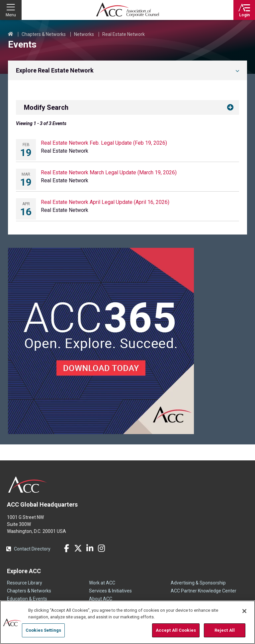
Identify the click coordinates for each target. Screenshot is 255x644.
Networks (84, 34)
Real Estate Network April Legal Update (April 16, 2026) (105, 202)
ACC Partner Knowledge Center (204, 591)
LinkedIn (90, 548)
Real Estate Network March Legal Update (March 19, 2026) (109, 172)
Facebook (66, 548)
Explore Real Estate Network (55, 70)
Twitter (78, 548)
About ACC (101, 599)
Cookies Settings (43, 630)
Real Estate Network (124, 34)
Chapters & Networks (44, 34)
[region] (127, 622)
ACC (28, 485)
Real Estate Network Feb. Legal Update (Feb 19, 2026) (104, 143)
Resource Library (25, 583)
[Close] (244, 611)
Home (11, 34)
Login (244, 15)
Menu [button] (11, 15)
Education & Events (27, 599)
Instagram (101, 548)
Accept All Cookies (176, 630)
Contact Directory (32, 549)
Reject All (225, 630)
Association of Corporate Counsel (127, 10)
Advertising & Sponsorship (198, 583)
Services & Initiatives (110, 591)
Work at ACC (102, 583)
